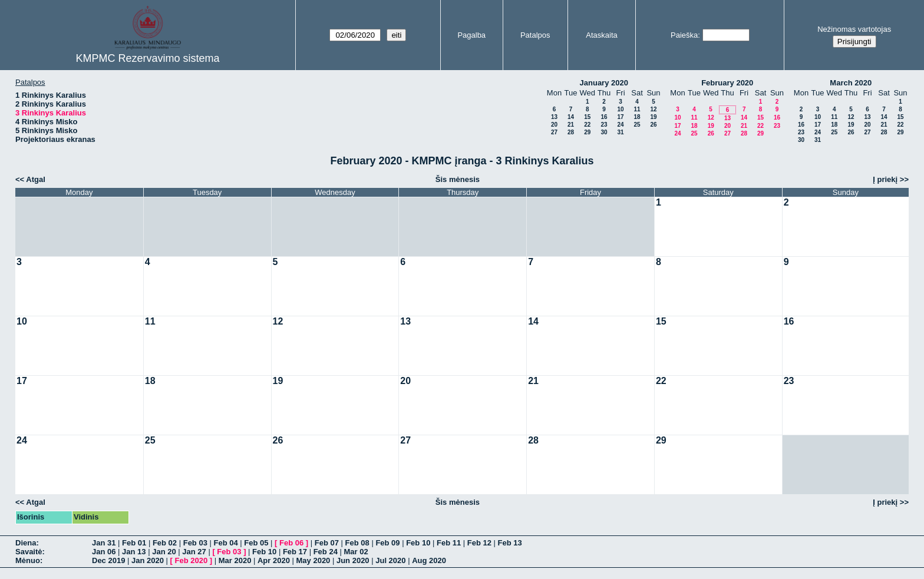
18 (637, 117)
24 (620, 125)
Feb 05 (256, 543)
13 (554, 117)
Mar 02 (356, 552)
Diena (26, 543)
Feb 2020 (192, 560)
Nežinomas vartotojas (854, 29)
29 (587, 132)
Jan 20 (164, 552)
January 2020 (604, 83)
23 (604, 125)
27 (554, 132)
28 (571, 132)
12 (653, 109)
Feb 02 (165, 543)
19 (653, 117)
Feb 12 (479, 543)
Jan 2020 (148, 560)
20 (554, 125)
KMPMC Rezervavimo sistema (147, 58)
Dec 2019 (108, 560)
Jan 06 (104, 552)
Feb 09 (387, 543)
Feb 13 (510, 543)
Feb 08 (357, 543)
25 (637, 125)
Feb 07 (327, 543)
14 (571, 117)
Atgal (36, 179)
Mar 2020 (235, 560)
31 (620, 132)
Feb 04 (225, 543)
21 (571, 125)
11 (637, 109)
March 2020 (851, 83)
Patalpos (535, 35)
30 (604, 132)
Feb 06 (291, 543)
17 (620, 117)
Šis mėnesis (458, 179)
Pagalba (471, 35)
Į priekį (885, 179)
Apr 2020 (274, 560)
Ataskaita (601, 35)
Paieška (684, 35)
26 (653, 125)
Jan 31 (104, 543)
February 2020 (727, 83)
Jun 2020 (353, 560)
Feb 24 (326, 552)
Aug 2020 (429, 560)
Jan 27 (194, 552)
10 (620, 109)
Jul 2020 (390, 560)
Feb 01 (134, 543)
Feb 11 (449, 543)
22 (587, 125)
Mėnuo (28, 560)
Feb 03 (195, 543)
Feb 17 (295, 552)
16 (604, 117)
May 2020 (313, 560)
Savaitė (29, 552)
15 (587, 117)
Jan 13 (134, 552)
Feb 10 (418, 543)
